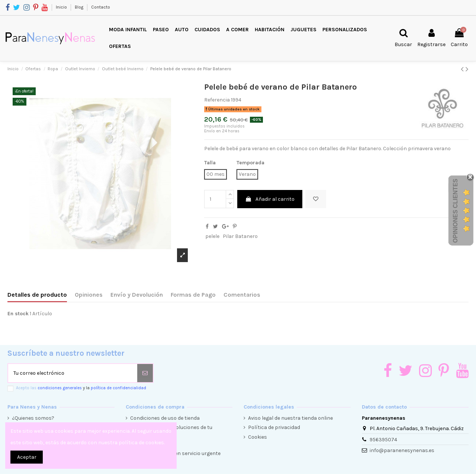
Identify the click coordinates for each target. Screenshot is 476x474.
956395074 (383, 440)
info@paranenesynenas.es (402, 450)
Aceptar (27, 457)
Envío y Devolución (137, 295)
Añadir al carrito (270, 199)
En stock (18, 314)
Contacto (101, 7)
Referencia (217, 100)
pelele (212, 236)
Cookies (258, 437)
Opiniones (89, 295)
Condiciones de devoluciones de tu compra (171, 431)
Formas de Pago (193, 295)
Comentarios (242, 295)
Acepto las (81, 388)
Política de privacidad (274, 427)
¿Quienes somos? (33, 418)
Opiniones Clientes (455, 211)
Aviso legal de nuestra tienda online (290, 418)
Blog (80, 7)
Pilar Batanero (240, 236)
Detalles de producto (37, 295)
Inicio (62, 7)
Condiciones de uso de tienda (165, 418)
